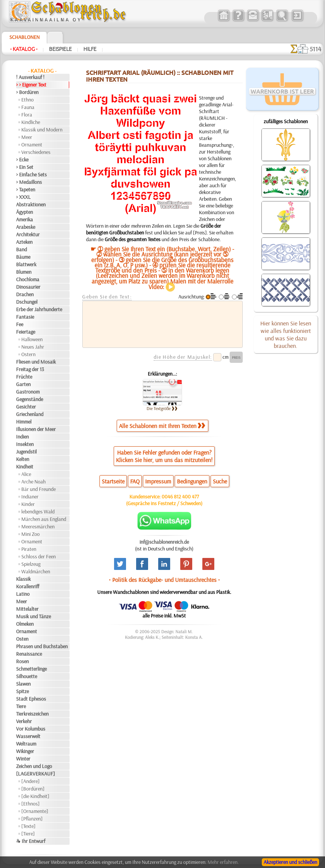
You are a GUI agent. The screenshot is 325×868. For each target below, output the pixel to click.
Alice (26, 474)
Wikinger (25, 751)
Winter (23, 759)
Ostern (28, 354)
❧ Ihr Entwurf (31, 841)
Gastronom (28, 392)
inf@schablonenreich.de (164, 542)
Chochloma (28, 279)
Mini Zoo (30, 534)
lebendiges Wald (38, 512)
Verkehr (24, 721)
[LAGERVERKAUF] (36, 774)
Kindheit (25, 467)
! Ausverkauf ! (30, 77)
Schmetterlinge (31, 669)
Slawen (23, 684)
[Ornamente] (35, 811)
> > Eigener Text (31, 85)
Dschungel (27, 302)
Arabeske (26, 227)
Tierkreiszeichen (32, 714)
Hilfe (90, 49)
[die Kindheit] (35, 796)
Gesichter (26, 407)
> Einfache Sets (31, 174)
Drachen (25, 294)
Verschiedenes (36, 152)
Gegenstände (30, 399)
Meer (27, 137)
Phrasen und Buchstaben (42, 646)
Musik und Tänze (33, 616)
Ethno (27, 100)
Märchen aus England (44, 519)
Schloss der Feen (39, 556)
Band (22, 249)
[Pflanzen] (32, 819)
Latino (23, 594)
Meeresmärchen (38, 526)
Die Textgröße (162, 408)
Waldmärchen (36, 571)
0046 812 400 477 (180, 497)
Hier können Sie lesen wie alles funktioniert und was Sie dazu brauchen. (286, 334)
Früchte (24, 377)
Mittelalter (27, 609)
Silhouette (27, 676)
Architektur (28, 234)
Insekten (25, 444)
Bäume (23, 257)
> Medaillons (29, 182)
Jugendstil (26, 452)
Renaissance (29, 654)
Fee (20, 324)
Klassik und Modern (42, 130)
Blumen (24, 272)
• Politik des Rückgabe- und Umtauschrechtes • (164, 580)
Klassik (23, 579)
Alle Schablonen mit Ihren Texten (162, 426)
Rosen (22, 661)
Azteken (24, 242)
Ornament (32, 145)
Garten (23, 384)
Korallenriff (28, 586)
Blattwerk (26, 264)
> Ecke (22, 160)
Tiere (21, 706)
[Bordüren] (33, 789)
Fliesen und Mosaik (36, 362)
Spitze (22, 691)
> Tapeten (26, 189)
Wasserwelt (28, 736)
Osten (22, 639)
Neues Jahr (33, 347)
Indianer (30, 497)
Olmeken (25, 624)
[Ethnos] (30, 804)
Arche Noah (33, 482)
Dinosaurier (28, 287)
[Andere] (30, 781)
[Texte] (28, 826)
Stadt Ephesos (31, 699)
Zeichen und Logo (34, 766)
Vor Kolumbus (31, 729)
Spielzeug (31, 564)
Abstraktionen (31, 204)
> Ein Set (25, 167)
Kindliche (31, 122)
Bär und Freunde (39, 489)
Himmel (24, 422)
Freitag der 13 (30, 369)
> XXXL (23, 197)
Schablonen (24, 37)
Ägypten (24, 212)
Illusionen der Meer (36, 429)
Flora (27, 115)
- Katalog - (24, 49)
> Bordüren (27, 92)
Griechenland (30, 414)
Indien (22, 437)
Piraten (29, 549)
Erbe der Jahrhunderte (39, 309)
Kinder (28, 504)
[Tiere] (28, 834)
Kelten (23, 459)
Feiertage (26, 332)
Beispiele (60, 49)
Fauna (28, 107)
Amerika (24, 219)
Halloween (32, 339)
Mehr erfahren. (223, 862)
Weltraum (26, 744)
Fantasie (25, 317)
